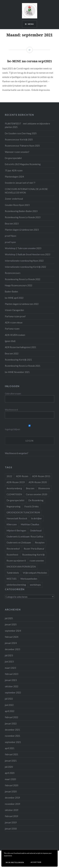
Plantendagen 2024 (14, 177)
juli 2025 (9, 618)
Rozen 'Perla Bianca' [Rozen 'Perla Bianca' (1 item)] (34, 549)
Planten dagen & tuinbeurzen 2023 (22, 230)
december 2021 (12, 730)
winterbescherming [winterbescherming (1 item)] (16, 585)
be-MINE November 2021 (17, 372)
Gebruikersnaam (13, 394)
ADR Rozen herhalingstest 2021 (21, 347)
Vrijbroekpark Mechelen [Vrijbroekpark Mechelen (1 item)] (35, 573)
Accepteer (36, 862)
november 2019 (13, 804)
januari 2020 (11, 792)
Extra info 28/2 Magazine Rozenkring (23, 164)
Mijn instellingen (15, 862)
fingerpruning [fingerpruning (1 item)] (13, 506)
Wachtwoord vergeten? (17, 453)
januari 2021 (11, 761)
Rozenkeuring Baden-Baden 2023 (21, 211)
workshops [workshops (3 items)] (35, 585)
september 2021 (13, 742)
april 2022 (10, 711)
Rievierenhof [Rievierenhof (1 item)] (13, 549)
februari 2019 (12, 816)
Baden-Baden (11, 292)
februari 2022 (12, 717)
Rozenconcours (13, 273)
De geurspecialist (13, 158)
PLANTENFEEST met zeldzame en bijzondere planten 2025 (27, 125)
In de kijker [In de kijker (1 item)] (37, 518)
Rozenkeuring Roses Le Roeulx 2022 (23, 279)
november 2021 (13, 736)
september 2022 (13, 693)
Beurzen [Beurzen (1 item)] (30, 488)
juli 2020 (9, 767)
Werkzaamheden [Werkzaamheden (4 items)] (29, 579)
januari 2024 (11, 643)
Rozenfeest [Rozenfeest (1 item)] (12, 555)
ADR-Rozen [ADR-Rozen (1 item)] (22, 476)
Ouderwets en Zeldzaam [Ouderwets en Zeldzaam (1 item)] (19, 542)
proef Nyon (11, 236)
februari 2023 (12, 674)
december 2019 (12, 798)
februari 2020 (12, 785)
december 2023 (12, 649)
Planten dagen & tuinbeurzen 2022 (22, 304)
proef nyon (10, 242)
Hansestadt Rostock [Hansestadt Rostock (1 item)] (17, 518)
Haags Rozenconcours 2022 (19, 285)
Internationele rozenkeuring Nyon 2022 (24, 261)
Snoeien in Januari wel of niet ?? (20, 183)
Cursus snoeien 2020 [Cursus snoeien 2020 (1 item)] (37, 494)
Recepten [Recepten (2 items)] (40, 542)
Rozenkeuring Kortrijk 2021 (18, 360)
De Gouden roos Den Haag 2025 (21, 133)
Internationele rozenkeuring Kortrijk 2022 (25, 267)
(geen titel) (10, 341)
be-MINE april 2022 (14, 298)
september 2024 (13, 631)
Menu (31, 24)
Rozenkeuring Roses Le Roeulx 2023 (23, 217)
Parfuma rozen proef (15, 316)
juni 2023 (9, 662)
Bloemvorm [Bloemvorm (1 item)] (44, 488)
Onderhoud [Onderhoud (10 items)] (36, 530)
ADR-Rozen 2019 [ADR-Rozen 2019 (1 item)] (16, 482)
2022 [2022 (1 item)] (9, 476)
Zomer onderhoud (14, 199)
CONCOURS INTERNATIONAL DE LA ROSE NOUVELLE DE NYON (26, 191)
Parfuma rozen (12, 329)
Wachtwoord (11, 410)
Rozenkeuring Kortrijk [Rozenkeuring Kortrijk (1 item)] (33, 555)
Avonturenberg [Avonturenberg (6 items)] (14, 488)
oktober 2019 (12, 810)
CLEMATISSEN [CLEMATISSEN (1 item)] (14, 494)
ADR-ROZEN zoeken (15, 335)
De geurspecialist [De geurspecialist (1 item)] (15, 500)
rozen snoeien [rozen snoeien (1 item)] (37, 561)
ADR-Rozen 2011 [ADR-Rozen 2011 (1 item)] (41, 476)
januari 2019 (11, 823)
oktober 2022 (12, 686)
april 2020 (10, 773)
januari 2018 (11, 829)
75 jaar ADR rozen (14, 171)
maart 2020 (10, 779)
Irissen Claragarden (14, 310)
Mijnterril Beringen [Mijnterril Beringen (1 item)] (16, 530)
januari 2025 (11, 624)
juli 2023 (9, 655)
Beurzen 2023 (12, 224)
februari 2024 (12, 637)
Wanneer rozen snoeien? (17, 152)
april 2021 (10, 748)
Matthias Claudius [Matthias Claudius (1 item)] (30, 524)
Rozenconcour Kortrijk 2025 (19, 140)
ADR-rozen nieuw (14, 323)
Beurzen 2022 (12, 354)
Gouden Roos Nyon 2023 (17, 205)
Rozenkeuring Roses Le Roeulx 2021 (23, 366)
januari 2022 (11, 724)
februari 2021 (12, 754)
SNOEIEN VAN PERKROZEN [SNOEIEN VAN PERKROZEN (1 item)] (21, 567)
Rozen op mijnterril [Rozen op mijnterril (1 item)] (16, 561)
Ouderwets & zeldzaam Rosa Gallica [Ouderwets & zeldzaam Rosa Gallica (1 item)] (25, 536)
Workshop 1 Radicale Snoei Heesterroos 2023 (27, 254)
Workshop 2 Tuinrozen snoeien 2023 (23, 248)
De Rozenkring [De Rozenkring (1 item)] (36, 500)
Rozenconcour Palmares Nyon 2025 (22, 146)
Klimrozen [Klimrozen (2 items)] (12, 524)
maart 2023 (10, 668)
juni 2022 (9, 705)
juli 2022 (9, 699)
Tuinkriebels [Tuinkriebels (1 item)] (13, 573)
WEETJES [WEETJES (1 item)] (12, 579)
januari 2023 (11, 680)
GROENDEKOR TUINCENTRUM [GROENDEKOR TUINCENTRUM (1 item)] (23, 512)
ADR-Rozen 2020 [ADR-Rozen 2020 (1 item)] (38, 482)
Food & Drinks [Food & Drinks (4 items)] (32, 506)
